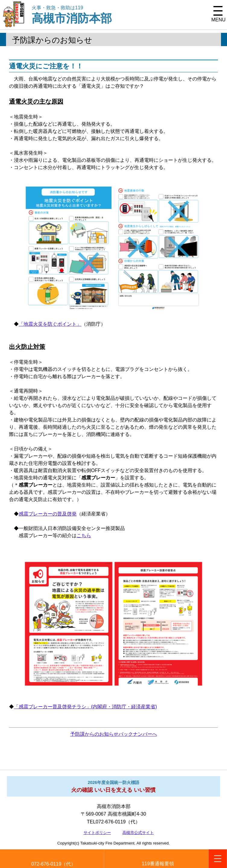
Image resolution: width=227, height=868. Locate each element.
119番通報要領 (158, 864)
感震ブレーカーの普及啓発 (48, 514)
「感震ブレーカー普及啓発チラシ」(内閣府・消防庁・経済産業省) (85, 707)
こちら (84, 536)
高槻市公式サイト (138, 833)
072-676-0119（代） (54, 864)
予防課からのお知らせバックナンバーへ (114, 734)
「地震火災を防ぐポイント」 (50, 324)
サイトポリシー (97, 833)
